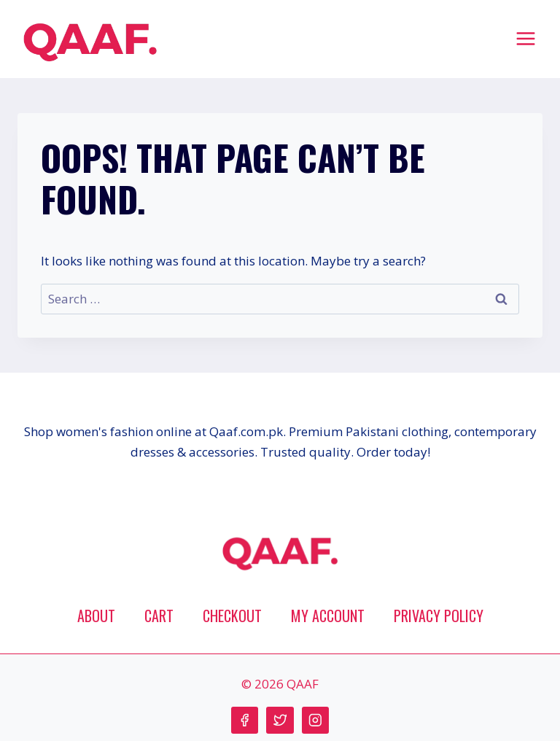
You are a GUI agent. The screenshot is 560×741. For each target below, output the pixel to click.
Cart (159, 616)
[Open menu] (525, 38)
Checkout (232, 616)
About (96, 616)
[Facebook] (245, 720)
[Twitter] (280, 720)
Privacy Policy (439, 616)
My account (328, 616)
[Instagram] (315, 720)
